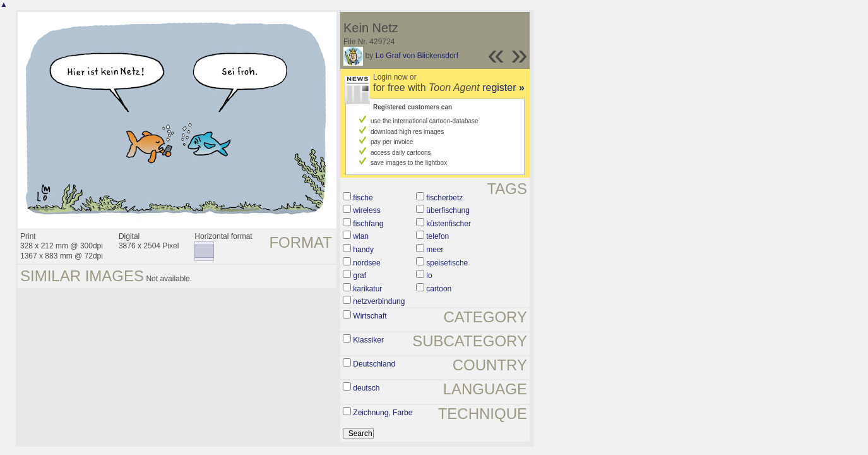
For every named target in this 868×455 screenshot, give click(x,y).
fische (363, 198)
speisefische (447, 263)
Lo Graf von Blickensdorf (417, 56)
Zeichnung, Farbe (383, 413)
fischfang (368, 224)
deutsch (366, 388)
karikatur (367, 289)
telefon (437, 236)
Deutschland (374, 364)
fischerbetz (444, 198)
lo (429, 276)
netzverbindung (379, 301)
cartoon (439, 289)
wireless (366, 210)
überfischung (448, 210)
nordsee (366, 263)
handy (363, 250)
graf (360, 276)
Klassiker (368, 340)
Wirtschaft (370, 316)
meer (435, 250)
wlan (361, 236)
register (503, 88)
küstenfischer (449, 224)
